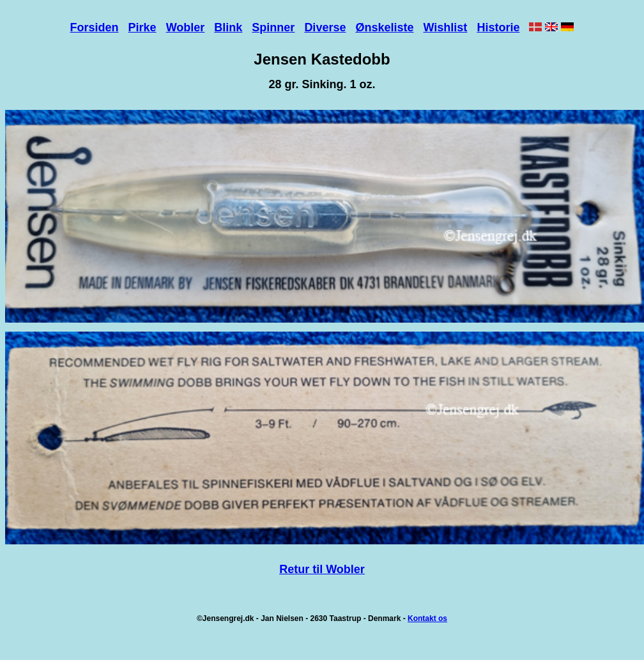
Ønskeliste (384, 27)
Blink (228, 27)
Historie (498, 27)
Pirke (142, 27)
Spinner (273, 27)
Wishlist (446, 27)
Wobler (186, 27)
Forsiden (95, 27)
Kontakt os (427, 618)
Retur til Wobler (322, 569)
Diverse (325, 27)
